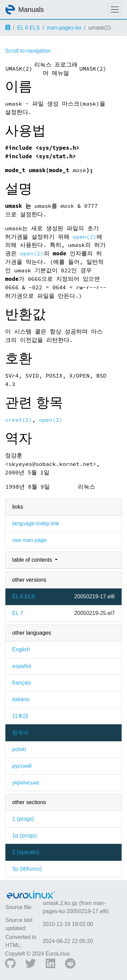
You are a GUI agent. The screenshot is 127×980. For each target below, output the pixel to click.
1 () (23, 819)
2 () (26, 852)
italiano (21, 699)
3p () (27, 869)
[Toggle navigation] (115, 10)
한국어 (20, 733)
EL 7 (18, 613)
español (22, 666)
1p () (25, 836)
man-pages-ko (64, 28)
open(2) (85, 237)
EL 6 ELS (28, 28)
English (21, 649)
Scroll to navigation (28, 51)
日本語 (20, 716)
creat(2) (19, 420)
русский (22, 766)
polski (19, 749)
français (22, 683)
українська (26, 783)
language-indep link (36, 523)
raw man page (29, 540)
